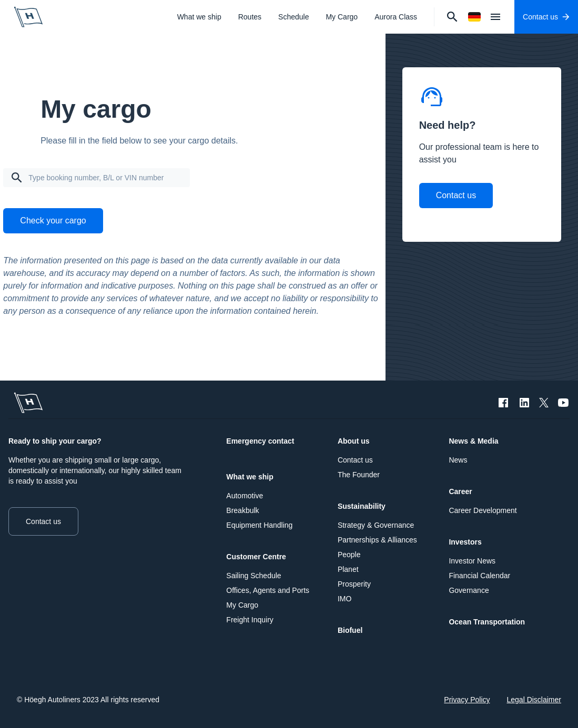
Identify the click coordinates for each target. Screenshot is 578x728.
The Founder (359, 475)
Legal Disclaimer (534, 700)
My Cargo (342, 17)
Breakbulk (242, 510)
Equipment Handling (259, 525)
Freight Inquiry (250, 620)
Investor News (472, 561)
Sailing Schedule (253, 576)
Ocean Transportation (487, 622)
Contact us (456, 195)
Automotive (245, 496)
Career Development (483, 510)
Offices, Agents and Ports (268, 590)
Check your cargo (53, 221)
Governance (469, 590)
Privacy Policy (467, 700)
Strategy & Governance (376, 525)
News (458, 460)
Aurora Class (396, 17)
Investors (465, 542)
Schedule (293, 17)
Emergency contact (260, 441)
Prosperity (354, 584)
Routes (250, 17)
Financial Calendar (479, 576)
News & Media (473, 441)
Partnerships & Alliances (377, 540)
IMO (344, 599)
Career (460, 491)
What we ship (199, 17)
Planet (348, 569)
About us (354, 441)
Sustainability (362, 506)
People (349, 555)
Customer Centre (256, 557)
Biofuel (350, 630)
